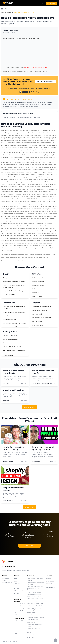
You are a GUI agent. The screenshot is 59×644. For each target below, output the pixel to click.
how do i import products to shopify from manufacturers (34, 595)
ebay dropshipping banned (40, 310)
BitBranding (6, 383)
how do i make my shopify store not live (24, 12)
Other (16, 614)
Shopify (16, 581)
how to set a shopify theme (34, 601)
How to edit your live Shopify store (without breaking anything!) (23, 117)
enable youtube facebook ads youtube (14, 312)
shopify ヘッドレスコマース (11, 278)
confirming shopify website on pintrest (14, 282)
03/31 (22, 621)
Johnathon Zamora (8, 461)
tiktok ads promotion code (33, 629)
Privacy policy (49, 584)
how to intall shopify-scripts (34, 592)
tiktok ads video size (32, 635)
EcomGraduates (36, 461)
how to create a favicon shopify (35, 606)
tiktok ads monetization (39, 289)
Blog (16, 579)
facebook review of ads (9, 320)
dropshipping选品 (37, 314)
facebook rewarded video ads (11, 316)
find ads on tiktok (37, 296)
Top (56, 640)
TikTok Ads (17, 584)
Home (3, 12)
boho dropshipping (37, 321)
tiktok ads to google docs (39, 278)
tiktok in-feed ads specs (39, 285)
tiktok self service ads (32, 620)
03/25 (22, 630)
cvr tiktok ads (30, 637)
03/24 (16, 633)
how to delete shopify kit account (35, 599)
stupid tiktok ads (31, 612)
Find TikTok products (45, 82)
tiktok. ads (29, 615)
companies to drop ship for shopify (13, 291)
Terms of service (50, 581)
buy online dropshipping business (42, 307)
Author (16, 596)
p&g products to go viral (10, 335)
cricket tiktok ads (31, 622)
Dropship (17, 588)
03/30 (16, 624)
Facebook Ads (18, 586)
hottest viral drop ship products (12, 346)
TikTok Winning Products (21, 3)
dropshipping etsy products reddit (42, 318)
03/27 (22, 627)
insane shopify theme (9, 294)
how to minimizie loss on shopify (35, 603)
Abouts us (48, 579)
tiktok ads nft (36, 293)
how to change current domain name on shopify (35, 609)
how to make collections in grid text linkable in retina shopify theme (35, 588)
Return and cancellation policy (50, 587)
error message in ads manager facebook (14, 323)
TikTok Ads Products (33, 3)
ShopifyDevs (6, 400)
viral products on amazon (10, 343)
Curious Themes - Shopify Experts (41, 383)
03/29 (22, 624)
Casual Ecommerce (8, 500)
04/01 (16, 621)
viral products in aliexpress (10, 339)
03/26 (16, 630)
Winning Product (19, 591)
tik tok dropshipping (38, 325)
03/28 (16, 627)
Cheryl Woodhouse (11, 30)
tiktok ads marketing (38, 282)
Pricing (41, 3)
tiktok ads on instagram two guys (35, 617)
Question (9, 12)
